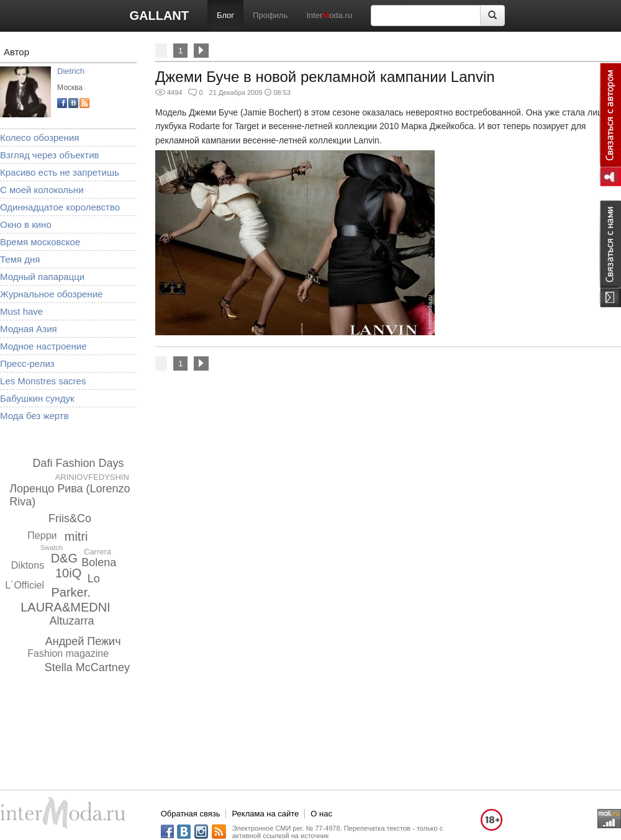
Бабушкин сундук (37, 398)
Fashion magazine (68, 653)
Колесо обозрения (39, 138)
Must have (21, 311)
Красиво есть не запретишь (60, 172)
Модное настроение (43, 346)
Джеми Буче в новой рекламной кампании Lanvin (325, 77)
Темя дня (20, 259)
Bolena (99, 562)
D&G (64, 558)
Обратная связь (191, 814)
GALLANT (159, 16)
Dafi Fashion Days (78, 463)
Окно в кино (26, 224)
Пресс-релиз (27, 364)
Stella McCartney (87, 667)
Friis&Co (70, 518)
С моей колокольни (42, 190)
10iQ (68, 573)
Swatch (52, 548)
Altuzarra (72, 621)
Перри (42, 535)
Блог (225, 15)
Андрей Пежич (83, 641)
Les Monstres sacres (43, 381)
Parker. (70, 592)
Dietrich (71, 71)
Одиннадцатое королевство (60, 207)
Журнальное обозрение (51, 294)
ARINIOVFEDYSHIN (92, 477)
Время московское (40, 242)
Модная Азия (29, 329)
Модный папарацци (42, 277)
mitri (76, 536)
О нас (321, 814)
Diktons (28, 565)
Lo (94, 579)
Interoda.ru (329, 15)
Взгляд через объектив (49, 155)
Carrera (97, 552)
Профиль (270, 15)
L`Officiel (25, 585)
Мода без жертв (34, 416)
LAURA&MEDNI (65, 607)
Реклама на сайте (265, 814)
